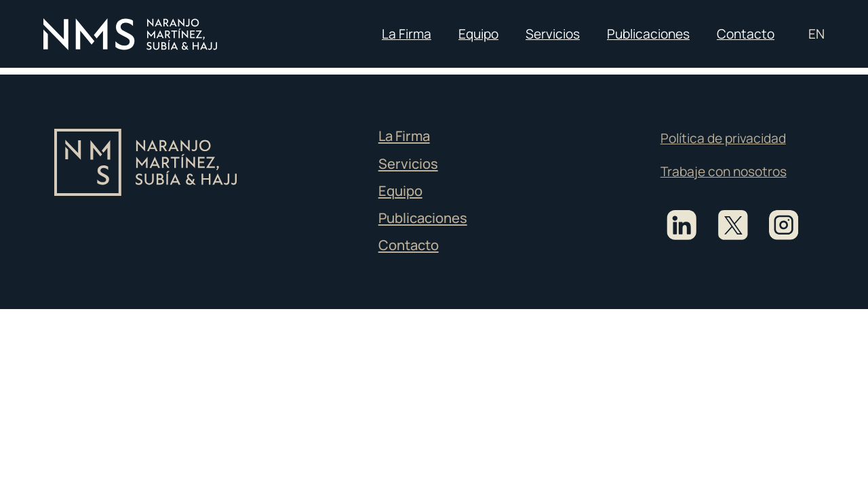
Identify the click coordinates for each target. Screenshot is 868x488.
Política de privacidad (723, 138)
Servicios (553, 34)
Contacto (746, 34)
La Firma (407, 34)
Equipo (478, 34)
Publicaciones (648, 34)
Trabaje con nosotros (724, 171)
